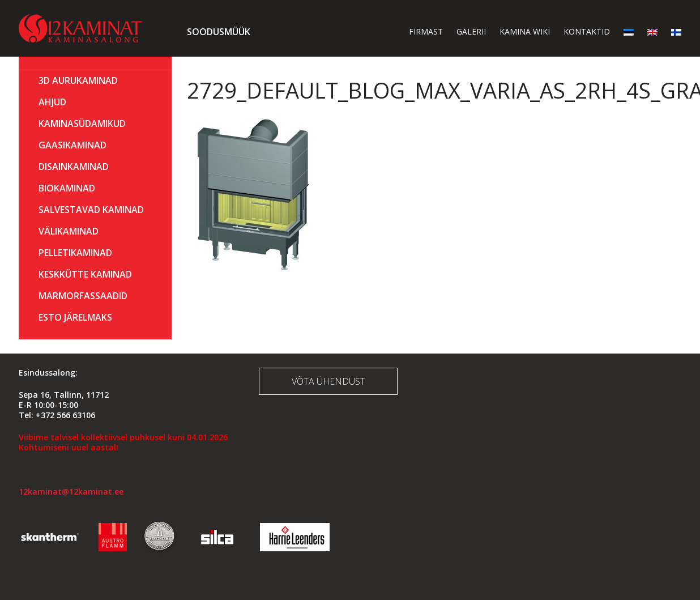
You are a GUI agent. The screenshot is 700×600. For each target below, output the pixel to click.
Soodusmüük (219, 32)
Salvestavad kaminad (91, 210)
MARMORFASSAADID (83, 296)
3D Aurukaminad (78, 80)
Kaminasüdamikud (82, 124)
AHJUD (52, 102)
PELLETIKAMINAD (75, 253)
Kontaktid (587, 31)
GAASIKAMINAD (72, 145)
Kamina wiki (525, 31)
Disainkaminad (74, 167)
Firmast (426, 31)
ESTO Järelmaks (75, 317)
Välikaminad (69, 231)
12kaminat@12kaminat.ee (71, 492)
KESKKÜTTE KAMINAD (85, 274)
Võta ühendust (328, 381)
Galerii (471, 31)
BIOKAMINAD (67, 188)
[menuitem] (629, 31)
